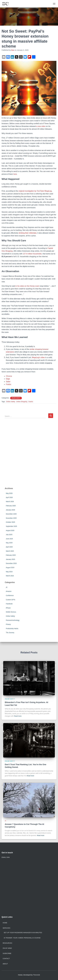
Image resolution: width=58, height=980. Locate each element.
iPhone (8, 608)
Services (6, 928)
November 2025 (11, 518)
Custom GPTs (10, 600)
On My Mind (7, 948)
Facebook (9, 604)
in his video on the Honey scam (27, 286)
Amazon (9, 591)
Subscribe (7, 953)
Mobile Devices (11, 612)
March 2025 (10, 551)
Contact (6, 959)
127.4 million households (32, 254)
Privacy (8, 624)
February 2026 (11, 506)
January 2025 (10, 559)
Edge (8, 379)
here (15, 174)
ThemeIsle (37, 975)
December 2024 (11, 563)
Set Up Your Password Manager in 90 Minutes (23, 933)
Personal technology (13, 620)
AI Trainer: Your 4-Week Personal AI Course (22, 938)
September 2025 (11, 526)
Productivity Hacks (12, 628)
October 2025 (10, 522)
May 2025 (9, 543)
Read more (18, 716)
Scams (31, 402)
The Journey (10, 633)
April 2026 (9, 497)
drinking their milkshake (28, 233)
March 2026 (10, 502)
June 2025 (9, 539)
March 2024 (10, 576)
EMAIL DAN (6, 857)
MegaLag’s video (38, 357)
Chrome (9, 376)
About (5, 964)
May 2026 (9, 493)
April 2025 (9, 547)
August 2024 (10, 568)
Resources (7, 943)
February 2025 (11, 555)
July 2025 (9, 535)
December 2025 (11, 514)
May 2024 (9, 572)
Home (5, 923)
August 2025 (10, 530)
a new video (41, 126)
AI (7, 587)
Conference (10, 595)
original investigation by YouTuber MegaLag (35, 191)
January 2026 (10, 510)
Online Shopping (22, 402)
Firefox (9, 384)
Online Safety (16, 398)
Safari (8, 382)
